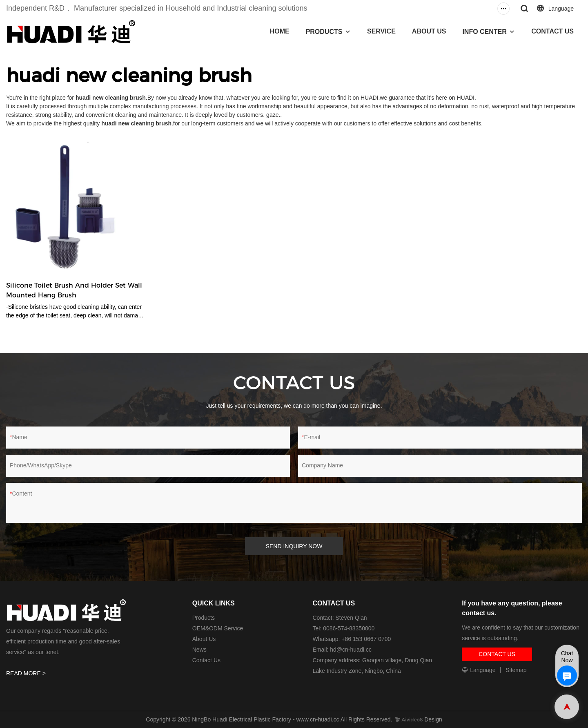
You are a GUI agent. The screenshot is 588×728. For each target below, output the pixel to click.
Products (204, 618)
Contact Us (206, 660)
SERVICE (381, 31)
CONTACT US (552, 31)
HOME (280, 31)
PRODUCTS (324, 32)
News (199, 650)
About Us (204, 639)
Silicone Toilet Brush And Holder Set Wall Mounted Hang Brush (74, 290)
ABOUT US (429, 31)
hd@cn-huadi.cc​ (351, 650)
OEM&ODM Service (218, 628)
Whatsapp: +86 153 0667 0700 (352, 639)
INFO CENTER (484, 32)
